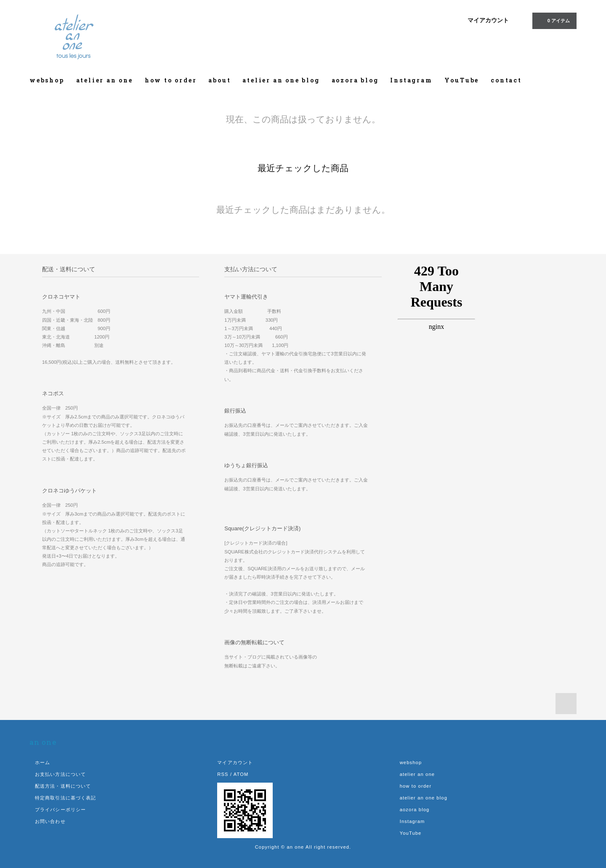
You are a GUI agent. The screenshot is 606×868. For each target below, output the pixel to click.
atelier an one (105, 80)
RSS (223, 774)
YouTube (462, 80)
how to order (171, 80)
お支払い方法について (60, 774)
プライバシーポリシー (60, 810)
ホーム (43, 762)
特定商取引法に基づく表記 (65, 798)
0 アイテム (554, 20)
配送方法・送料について (63, 786)
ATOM (241, 774)
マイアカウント (488, 20)
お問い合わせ (50, 821)
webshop (47, 80)
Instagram (411, 80)
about (219, 80)
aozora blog (355, 80)
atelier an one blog (281, 80)
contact (506, 80)
